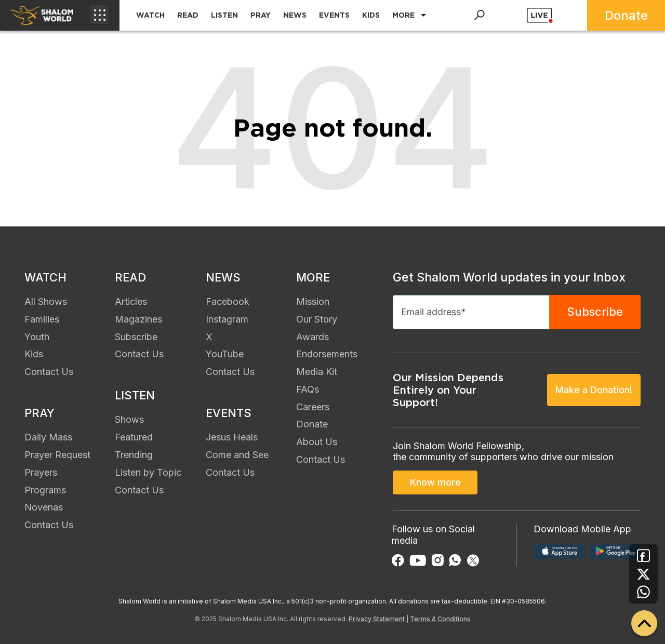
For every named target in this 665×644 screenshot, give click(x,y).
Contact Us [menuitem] (49, 372)
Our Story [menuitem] (317, 319)
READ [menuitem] (188, 15)
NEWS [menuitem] (295, 15)
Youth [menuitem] (37, 337)
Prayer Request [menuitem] (57, 455)
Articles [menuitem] (131, 301)
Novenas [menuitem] (44, 507)
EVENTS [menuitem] (334, 15)
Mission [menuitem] (313, 301)
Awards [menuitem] (312, 337)
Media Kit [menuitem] (317, 372)
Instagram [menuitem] (227, 319)
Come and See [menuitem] (237, 455)
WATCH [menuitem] (150, 15)
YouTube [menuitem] (225, 354)
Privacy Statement (377, 619)
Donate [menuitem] (312, 424)
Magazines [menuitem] (138, 319)
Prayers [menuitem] (41, 472)
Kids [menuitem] (34, 354)
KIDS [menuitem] (371, 15)
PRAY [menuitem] (261, 15)
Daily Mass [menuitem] (48, 437)
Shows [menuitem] (129, 419)
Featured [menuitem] (134, 437)
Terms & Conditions (440, 619)
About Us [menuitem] (317, 442)
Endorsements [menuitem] (327, 354)
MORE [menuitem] (403, 15)
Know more (435, 482)
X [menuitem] (209, 337)
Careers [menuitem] (313, 407)
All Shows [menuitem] (46, 301)
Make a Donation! (594, 390)
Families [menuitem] (42, 319)
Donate (626, 15)
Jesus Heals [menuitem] (232, 437)
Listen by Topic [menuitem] (148, 472)
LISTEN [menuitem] (224, 15)
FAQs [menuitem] (308, 389)
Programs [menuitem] (45, 490)
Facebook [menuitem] (228, 301)
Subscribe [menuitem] (136, 337)
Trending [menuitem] (134, 455)
